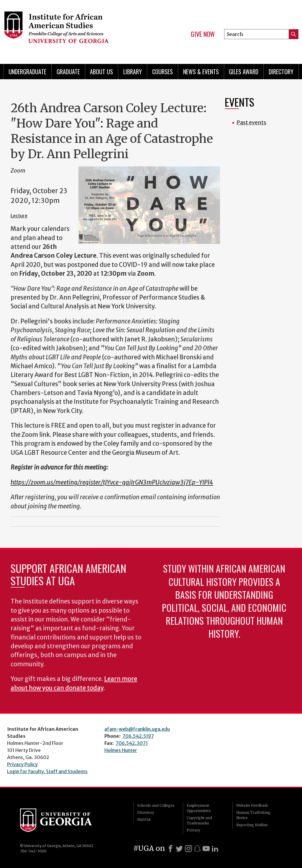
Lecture (19, 216)
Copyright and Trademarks (199, 820)
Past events (251, 122)
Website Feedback (252, 805)
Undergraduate (27, 72)
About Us (101, 72)
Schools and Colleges (156, 805)
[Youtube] (206, 849)
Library (133, 72)
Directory (281, 72)
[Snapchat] (197, 849)
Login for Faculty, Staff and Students (47, 771)
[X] (179, 849)
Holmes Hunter (121, 750)
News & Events (201, 72)
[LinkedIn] (215, 849)
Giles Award (244, 72)
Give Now (203, 34)
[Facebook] (170, 849)
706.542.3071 (132, 743)
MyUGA (144, 820)
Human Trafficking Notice (253, 815)
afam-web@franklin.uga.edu (137, 729)
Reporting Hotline (252, 825)
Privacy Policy (22, 764)
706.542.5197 (138, 736)
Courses (163, 72)
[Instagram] (188, 849)
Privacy (193, 830)
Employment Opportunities (199, 808)
